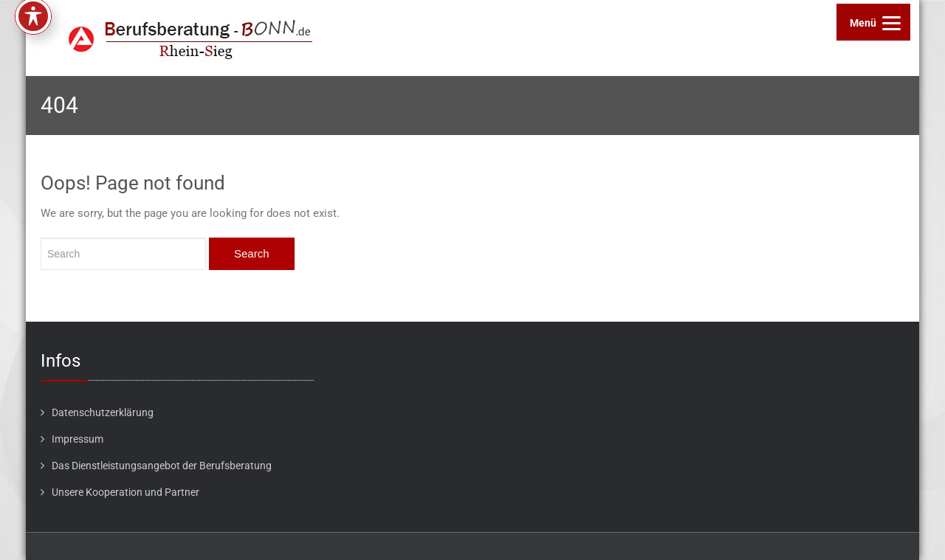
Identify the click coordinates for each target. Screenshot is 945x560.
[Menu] (873, 22)
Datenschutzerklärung (103, 412)
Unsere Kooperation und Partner (126, 492)
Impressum (78, 439)
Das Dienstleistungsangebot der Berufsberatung (162, 466)
